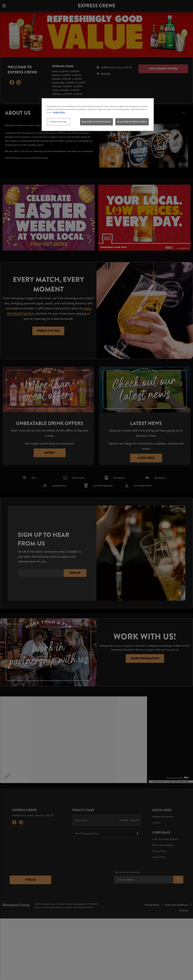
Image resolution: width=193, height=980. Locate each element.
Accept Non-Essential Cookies (132, 122)
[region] (98, 115)
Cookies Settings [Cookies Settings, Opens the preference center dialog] (58, 122)
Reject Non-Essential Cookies (96, 122)
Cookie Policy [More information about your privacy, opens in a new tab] (59, 112)
